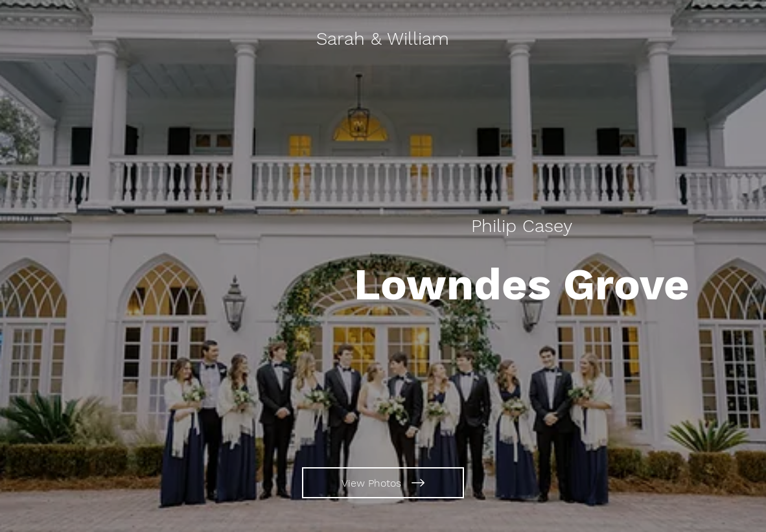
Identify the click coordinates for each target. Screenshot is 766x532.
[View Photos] (383, 483)
